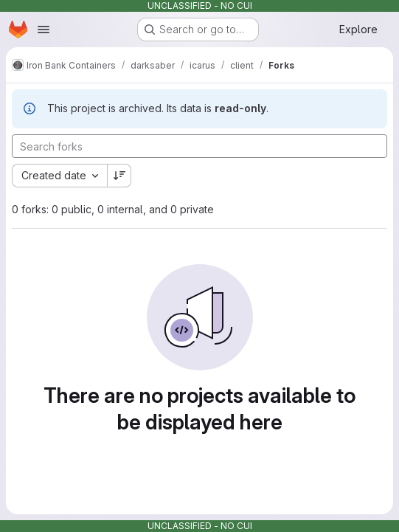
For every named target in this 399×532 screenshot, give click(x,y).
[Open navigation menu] (44, 30)
